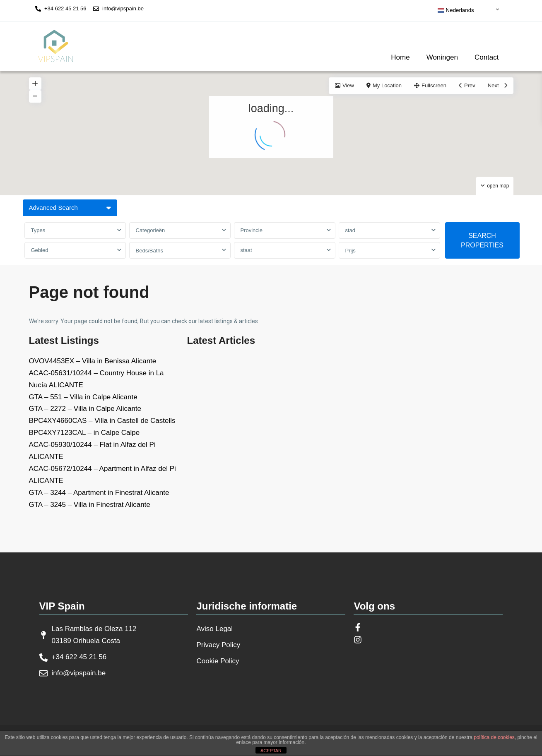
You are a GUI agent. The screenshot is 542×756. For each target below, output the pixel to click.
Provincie (252, 230)
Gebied (40, 250)
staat (246, 250)
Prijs (350, 251)
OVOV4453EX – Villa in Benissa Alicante (93, 361)
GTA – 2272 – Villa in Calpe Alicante (85, 409)
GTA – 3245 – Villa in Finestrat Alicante (90, 505)
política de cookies (494, 737)
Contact (487, 57)
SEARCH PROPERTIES (482, 240)
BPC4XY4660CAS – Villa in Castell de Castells (102, 421)
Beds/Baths (150, 251)
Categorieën (151, 230)
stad (350, 230)
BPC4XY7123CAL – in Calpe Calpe (84, 433)
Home (400, 57)
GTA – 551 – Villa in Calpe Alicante (83, 397)
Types (38, 230)
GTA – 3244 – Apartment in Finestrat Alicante (99, 493)
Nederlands (456, 10)
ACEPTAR (271, 751)
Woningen (442, 57)
